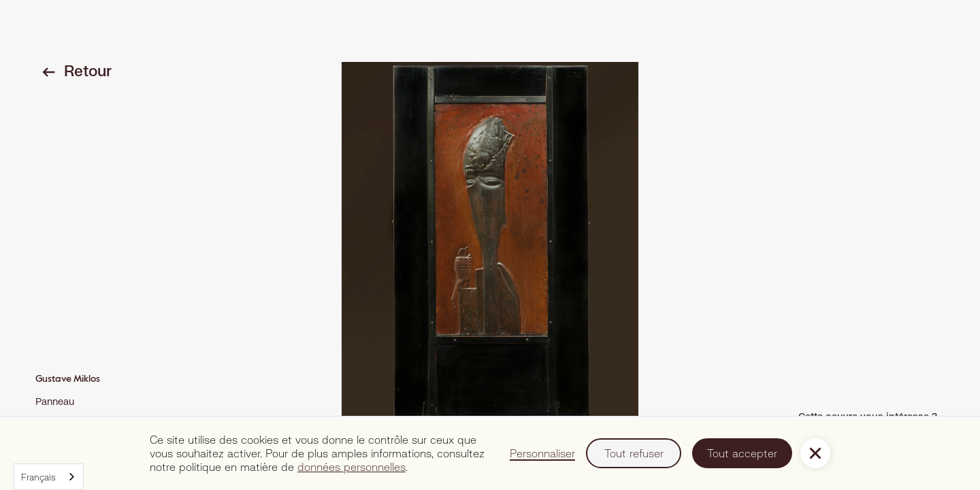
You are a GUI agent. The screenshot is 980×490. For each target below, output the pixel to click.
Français (38, 477)
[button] (815, 453)
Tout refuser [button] (634, 453)
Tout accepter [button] (742, 453)
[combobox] (49, 477)
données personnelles (352, 467)
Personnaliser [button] (542, 453)
